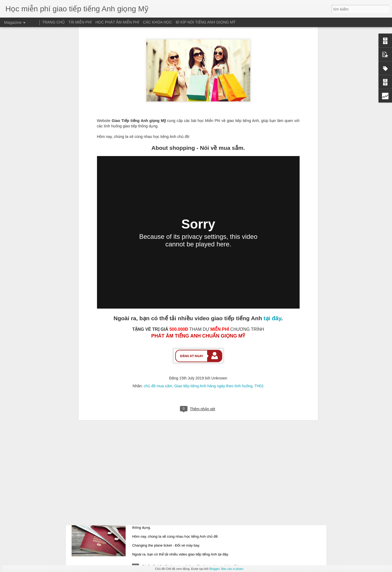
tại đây (272, 220)
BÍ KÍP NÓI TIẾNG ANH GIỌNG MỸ (205, 22)
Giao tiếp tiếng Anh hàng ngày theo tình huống (213, 288)
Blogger (214, 569)
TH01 (259, 288)
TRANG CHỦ (53, 22)
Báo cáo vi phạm (232, 569)
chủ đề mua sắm (158, 288)
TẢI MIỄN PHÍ (80, 22)
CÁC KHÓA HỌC (157, 22)
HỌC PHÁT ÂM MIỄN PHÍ (117, 22)
